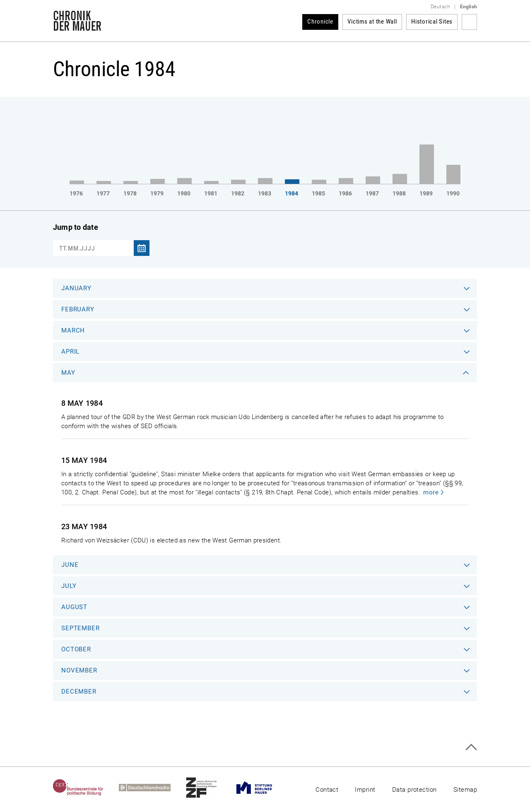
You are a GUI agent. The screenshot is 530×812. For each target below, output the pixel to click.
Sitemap (465, 790)
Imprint (365, 790)
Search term (469, 22)
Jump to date (76, 227)
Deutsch (440, 7)
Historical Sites (432, 22)
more (431, 492)
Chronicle (320, 22)
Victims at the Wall (372, 22)
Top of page (471, 747)
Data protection (414, 790)
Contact (327, 790)
